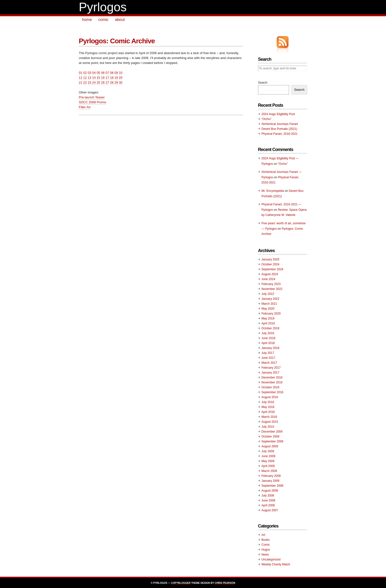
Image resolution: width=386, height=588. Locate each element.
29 (116, 83)
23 (89, 83)
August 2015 (270, 422)
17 (107, 78)
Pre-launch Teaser (92, 97)
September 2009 (272, 441)
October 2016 (270, 387)
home (87, 20)
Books (265, 540)
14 (94, 78)
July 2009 (268, 451)
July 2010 (268, 427)
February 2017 (271, 368)
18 (112, 78)
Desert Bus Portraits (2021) (279, 129)
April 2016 (268, 412)
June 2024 (268, 279)
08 (112, 73)
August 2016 (270, 397)
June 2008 (268, 500)
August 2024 (270, 274)
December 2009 (272, 432)
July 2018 (268, 333)
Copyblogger (181, 583)
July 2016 (268, 402)
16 (103, 78)
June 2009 (268, 456)
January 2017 (270, 373)
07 (107, 73)
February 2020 (271, 314)
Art (263, 535)
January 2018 (270, 348)
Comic (266, 545)
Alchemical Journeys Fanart (280, 124)
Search (263, 83)
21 (80, 83)
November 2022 (272, 289)
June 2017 (268, 358)
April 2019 (268, 323)
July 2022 (268, 294)
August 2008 (270, 491)
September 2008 (272, 486)
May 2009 (268, 461)
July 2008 (268, 496)
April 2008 (268, 505)
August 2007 (270, 510)
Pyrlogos (103, 7)
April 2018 (268, 343)
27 (107, 83)
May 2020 (268, 309)
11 (80, 78)
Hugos (266, 550)
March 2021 (269, 304)
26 (103, 83)
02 (85, 73)
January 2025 (270, 259)
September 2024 (272, 269)
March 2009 (269, 471)
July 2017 (268, 353)
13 (89, 78)
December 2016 (272, 377)
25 (98, 83)
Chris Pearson (225, 583)
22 (85, 83)
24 (94, 83)
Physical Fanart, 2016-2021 (280, 134)
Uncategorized (271, 559)
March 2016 (269, 417)
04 (94, 73)
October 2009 (270, 437)
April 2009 (268, 466)
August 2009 (270, 446)
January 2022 (270, 299)
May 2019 (268, 318)
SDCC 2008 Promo (92, 102)
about (120, 20)
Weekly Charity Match (276, 564)
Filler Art (85, 107)
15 (98, 78)
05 (98, 73)
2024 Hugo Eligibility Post (278, 114)
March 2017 (269, 363)
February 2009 (271, 476)
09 (116, 73)
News (265, 555)
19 (116, 78)
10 (121, 73)
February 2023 (271, 284)
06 (103, 73)
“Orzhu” (266, 119)
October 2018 (270, 328)
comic (103, 20)
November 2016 (272, 382)
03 (89, 73)
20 (121, 78)
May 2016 (268, 407)
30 (121, 83)
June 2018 (268, 338)
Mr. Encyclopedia (273, 191)
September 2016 (272, 392)
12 (85, 78)
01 (80, 73)
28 (112, 83)
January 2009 (270, 481)
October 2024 (270, 264)
